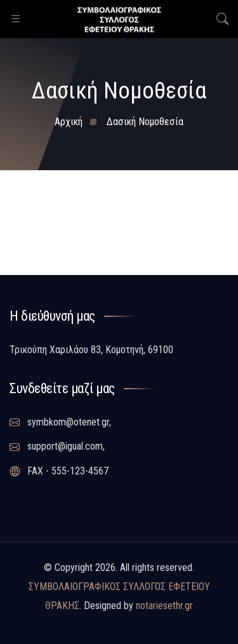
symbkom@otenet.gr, (60, 422)
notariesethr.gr (164, 606)
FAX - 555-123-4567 (59, 471)
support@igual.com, (57, 446)
